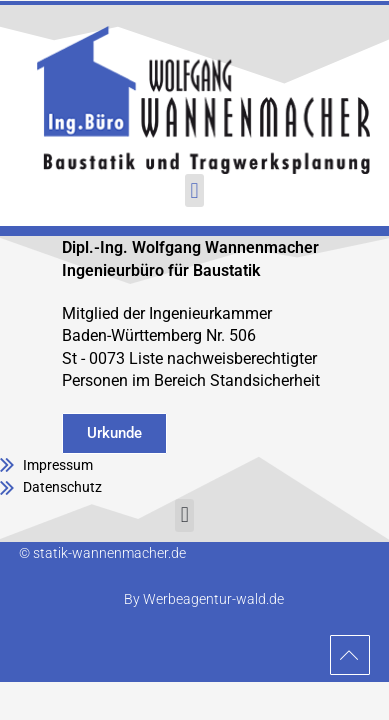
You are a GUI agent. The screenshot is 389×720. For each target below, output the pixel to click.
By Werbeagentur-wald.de (204, 599)
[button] (194, 190)
